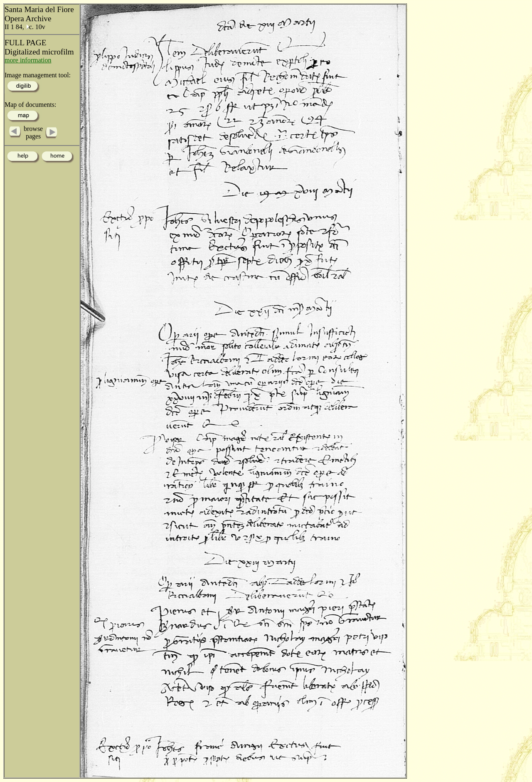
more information (28, 60)
